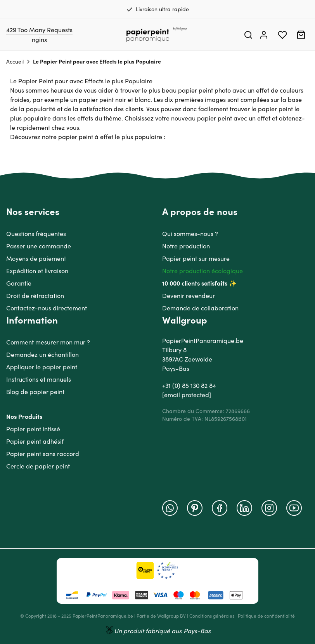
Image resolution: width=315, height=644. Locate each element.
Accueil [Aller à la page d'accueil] (15, 62)
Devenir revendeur (189, 296)
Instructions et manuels (39, 379)
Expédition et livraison (37, 271)
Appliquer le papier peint (42, 367)
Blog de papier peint (35, 392)
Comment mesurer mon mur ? (48, 342)
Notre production (186, 246)
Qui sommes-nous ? (190, 234)
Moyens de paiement (36, 258)
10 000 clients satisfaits (195, 283)
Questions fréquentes (36, 234)
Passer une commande (39, 246)
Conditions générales (212, 616)
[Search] (248, 35)
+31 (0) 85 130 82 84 (189, 386)
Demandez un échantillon (42, 355)
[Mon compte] (264, 35)
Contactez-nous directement (47, 308)
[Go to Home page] (157, 35)
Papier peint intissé (33, 429)
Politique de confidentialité (266, 616)
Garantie (19, 283)
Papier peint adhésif (35, 441)
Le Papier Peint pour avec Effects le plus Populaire (97, 62)
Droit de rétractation (35, 296)
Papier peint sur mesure (196, 258)
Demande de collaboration (200, 308)
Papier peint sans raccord (43, 454)
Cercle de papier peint (38, 466)
